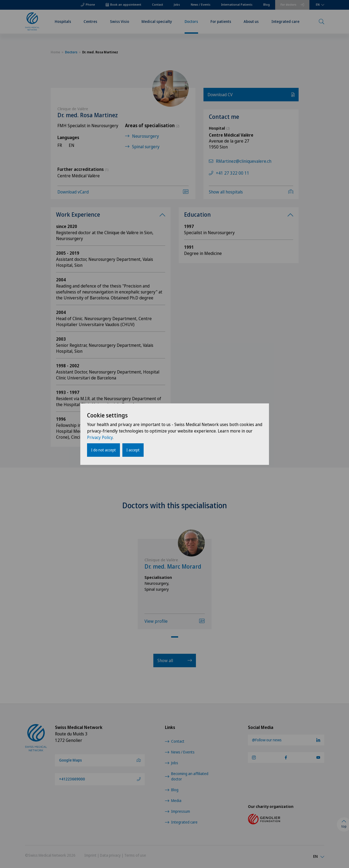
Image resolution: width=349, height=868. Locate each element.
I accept (133, 450)
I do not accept (103, 450)
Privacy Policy (100, 437)
